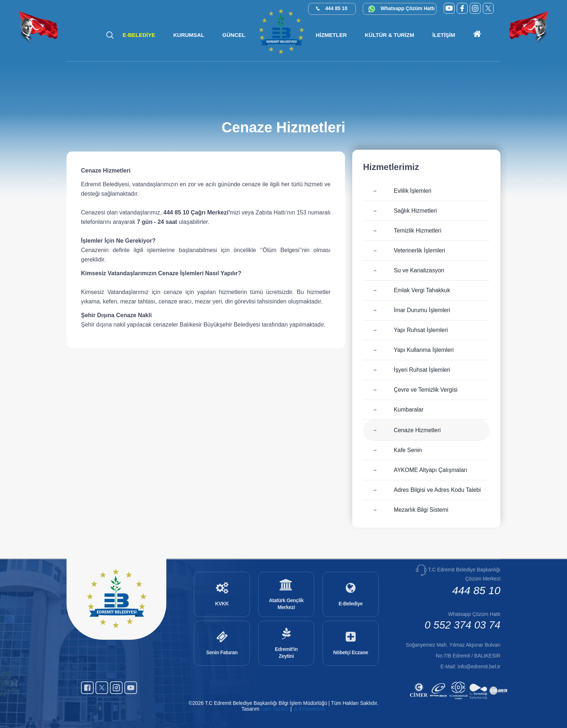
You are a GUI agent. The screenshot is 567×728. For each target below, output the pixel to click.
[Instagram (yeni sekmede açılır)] (475, 8)
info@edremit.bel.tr (479, 667)
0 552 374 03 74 (462, 625)
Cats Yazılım (275, 709)
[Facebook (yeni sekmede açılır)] (462, 8)
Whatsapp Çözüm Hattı (408, 9)
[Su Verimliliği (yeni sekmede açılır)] (479, 700)
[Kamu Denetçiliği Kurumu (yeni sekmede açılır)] (459, 700)
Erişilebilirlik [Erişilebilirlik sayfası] (310, 709)
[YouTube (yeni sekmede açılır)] (449, 8)
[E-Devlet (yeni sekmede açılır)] (440, 700)
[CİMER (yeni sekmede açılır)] (420, 700)
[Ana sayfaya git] (477, 35)
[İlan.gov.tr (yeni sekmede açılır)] (499, 700)
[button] (189, 35)
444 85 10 (336, 9)
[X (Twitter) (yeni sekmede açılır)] (488, 8)
